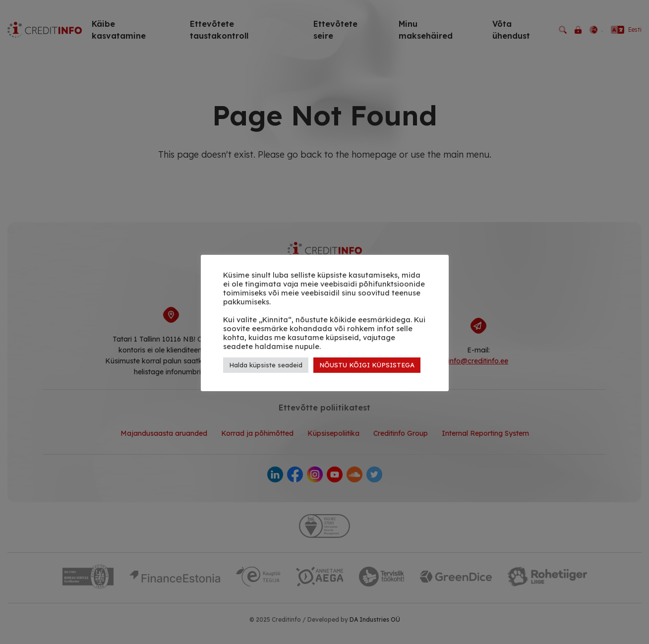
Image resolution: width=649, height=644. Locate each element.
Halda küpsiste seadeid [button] (266, 365)
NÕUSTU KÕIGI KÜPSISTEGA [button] (367, 365)
